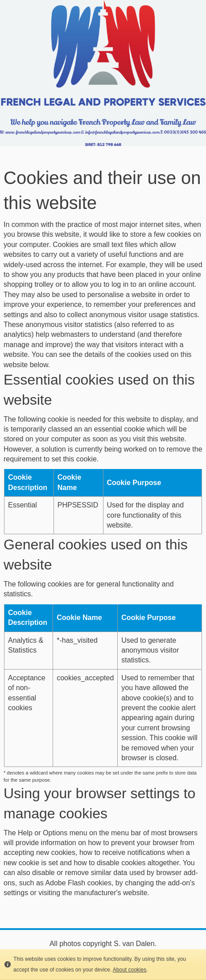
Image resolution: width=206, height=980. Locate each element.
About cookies (130, 970)
